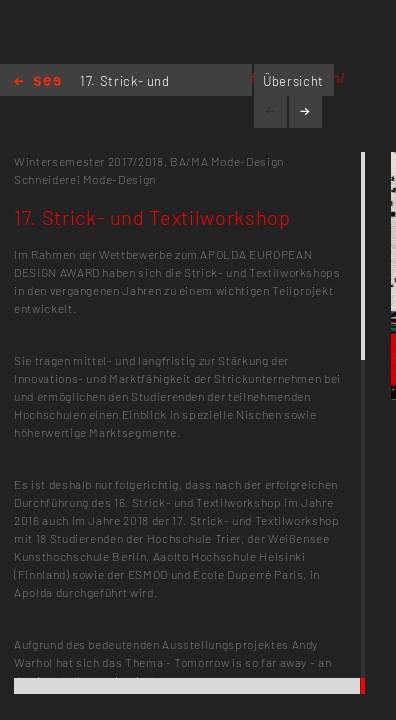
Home (37, 82)
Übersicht (293, 81)
